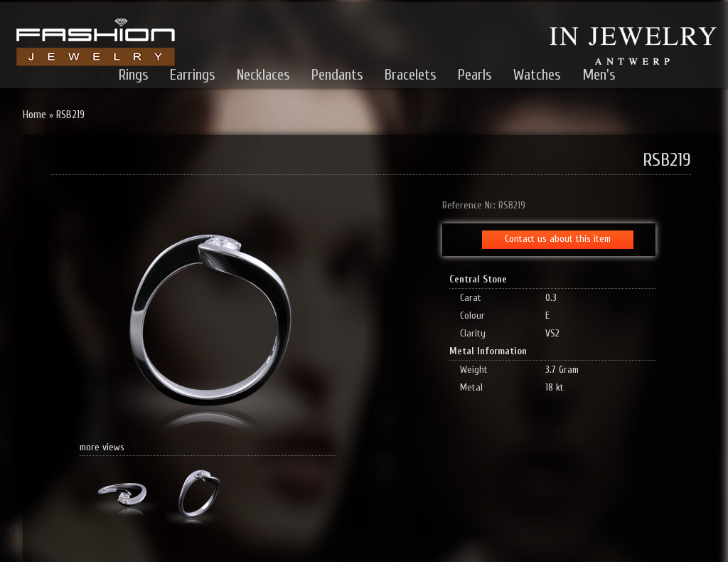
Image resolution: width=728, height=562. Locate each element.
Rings (134, 75)
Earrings (193, 75)
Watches (537, 75)
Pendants (337, 75)
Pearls (475, 75)
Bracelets (411, 75)
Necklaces (263, 75)
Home (34, 115)
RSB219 (70, 115)
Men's (599, 75)
